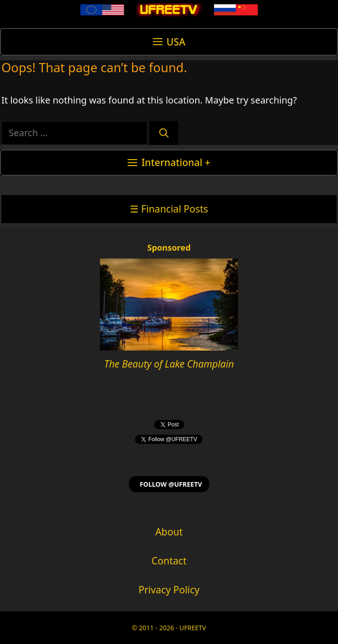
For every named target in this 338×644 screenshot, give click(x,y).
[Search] (164, 133)
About (169, 532)
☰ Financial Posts (169, 209)
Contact (169, 561)
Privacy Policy (169, 590)
